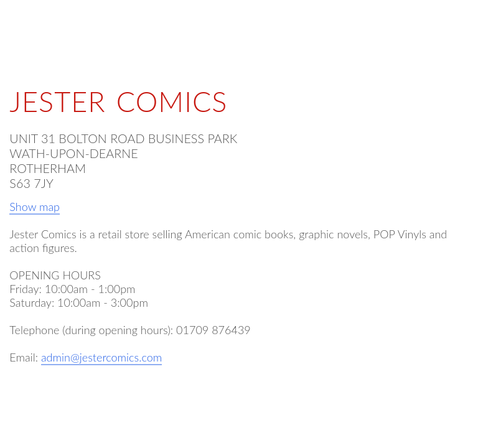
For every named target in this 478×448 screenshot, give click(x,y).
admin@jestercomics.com (101, 357)
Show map (35, 207)
